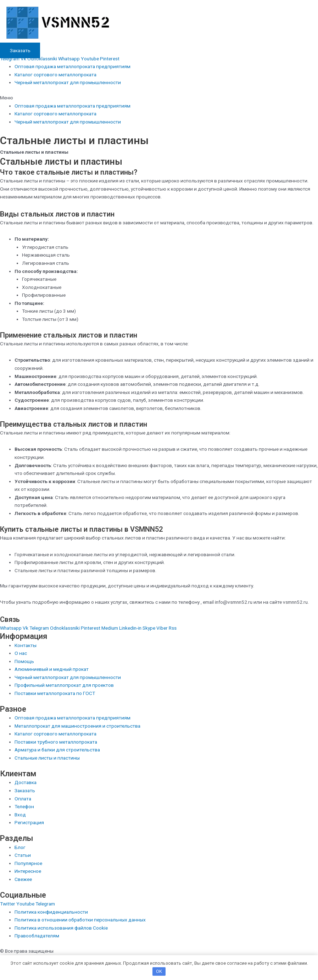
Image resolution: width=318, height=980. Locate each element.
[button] (159, 98)
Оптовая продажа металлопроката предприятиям (72, 66)
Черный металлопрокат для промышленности (68, 82)
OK (159, 971)
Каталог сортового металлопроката (55, 75)
